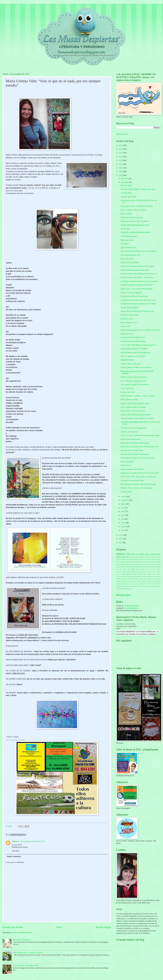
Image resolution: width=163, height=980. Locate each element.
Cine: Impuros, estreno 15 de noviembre (135, 385)
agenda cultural (121, 567)
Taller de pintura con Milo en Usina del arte (136, 367)
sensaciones (120, 586)
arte (146, 567)
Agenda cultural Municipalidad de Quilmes (136, 415)
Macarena (119, 562)
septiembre (125, 500)
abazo (154, 564)
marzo (123, 523)
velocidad (126, 589)
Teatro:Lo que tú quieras (129, 432)
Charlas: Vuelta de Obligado (130, 364)
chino (129, 572)
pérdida (149, 584)
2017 (121, 535)
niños (150, 579)
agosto (124, 504)
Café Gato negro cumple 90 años (132, 469)
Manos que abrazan (127, 240)
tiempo (148, 586)
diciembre (125, 179)
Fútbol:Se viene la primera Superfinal (134, 377)
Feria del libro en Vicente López (132, 450)
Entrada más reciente (13, 927)
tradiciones (125, 557)
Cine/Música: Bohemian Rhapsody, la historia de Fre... (140, 281)
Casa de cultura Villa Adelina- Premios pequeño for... (139, 345)
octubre (124, 497)
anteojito (138, 567)
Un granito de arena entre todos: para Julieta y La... (138, 300)
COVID (148, 557)
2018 (121, 175)
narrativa (145, 579)
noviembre (125, 182)
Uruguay (144, 564)
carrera (148, 569)
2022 (121, 160)
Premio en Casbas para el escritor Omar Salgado (137, 266)
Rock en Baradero (127, 259)
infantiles (119, 579)
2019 (121, 172)
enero (123, 530)
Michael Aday (126, 562)
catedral (124, 572)
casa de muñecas (155, 569)
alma (133, 554)
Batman (137, 557)
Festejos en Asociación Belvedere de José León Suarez (140, 473)
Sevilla (139, 564)
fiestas (159, 574)
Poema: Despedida (127, 462)
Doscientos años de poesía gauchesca (133, 428)
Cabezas (153, 557)
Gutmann (154, 559)
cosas (154, 572)
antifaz (143, 567)
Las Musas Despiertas (131, 606)
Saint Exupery (120, 564)
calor (137, 569)
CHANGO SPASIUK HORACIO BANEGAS (137, 285)
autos (118, 569)
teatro (129, 554)
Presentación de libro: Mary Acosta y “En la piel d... (139, 251)
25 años (132, 557)
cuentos (118, 574)
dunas (134, 574)
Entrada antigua (103, 927)
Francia (142, 559)
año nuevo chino (125, 569)
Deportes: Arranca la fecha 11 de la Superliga (136, 488)
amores (127, 567)
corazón (149, 572)
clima (139, 572)
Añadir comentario (14, 856)
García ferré (148, 559)
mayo (123, 515)
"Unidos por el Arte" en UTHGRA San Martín (137, 206)
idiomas (158, 576)
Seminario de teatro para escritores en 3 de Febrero (138, 304)
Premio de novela (127, 319)
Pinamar (158, 562)
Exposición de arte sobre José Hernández (135, 443)
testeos (144, 586)
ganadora (131, 576)
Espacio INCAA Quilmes (129, 262)
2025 (121, 149)
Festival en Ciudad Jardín (129, 315)
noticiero (154, 579)
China (118, 559)
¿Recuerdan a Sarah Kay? (22, 940)
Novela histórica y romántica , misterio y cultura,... (138, 396)
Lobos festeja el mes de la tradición (133, 411)
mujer (141, 579)
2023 (121, 157)
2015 (121, 543)
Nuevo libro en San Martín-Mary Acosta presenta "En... (140, 447)
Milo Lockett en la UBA (129, 400)
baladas (133, 569)
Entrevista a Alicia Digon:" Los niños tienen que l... (139, 189)
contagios (144, 572)
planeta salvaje (146, 581)
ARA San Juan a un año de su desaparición (136, 353)
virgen (131, 589)
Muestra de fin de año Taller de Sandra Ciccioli (137, 311)
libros (147, 554)
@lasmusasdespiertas (131, 608)
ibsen (154, 576)
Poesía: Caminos (126, 214)
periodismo (129, 581)
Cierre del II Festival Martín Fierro (133, 337)
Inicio (59, 927)
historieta (150, 576)
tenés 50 (139, 586)
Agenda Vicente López (129, 248)
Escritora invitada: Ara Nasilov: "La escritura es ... (138, 278)
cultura (123, 574)
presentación (125, 584)
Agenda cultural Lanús (129, 197)
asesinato (158, 567)
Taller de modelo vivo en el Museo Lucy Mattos (137, 418)
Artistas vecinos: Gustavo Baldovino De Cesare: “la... (139, 274)
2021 (121, 164)
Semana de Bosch (127, 334)
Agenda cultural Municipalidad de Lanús (135, 225)
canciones (142, 569)
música (153, 554)
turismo (158, 586)
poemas (158, 581)
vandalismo (119, 589)
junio (123, 511)
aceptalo (158, 564)
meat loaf (128, 579)
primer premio (134, 584)
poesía (118, 557)
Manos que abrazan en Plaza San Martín (135, 221)
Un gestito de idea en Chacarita (131, 218)
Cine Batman (124, 559)
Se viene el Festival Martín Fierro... (133, 480)
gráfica (140, 576)
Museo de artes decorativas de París (145, 562)
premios (119, 584)
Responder (16, 851)
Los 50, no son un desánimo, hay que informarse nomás (140, 435)
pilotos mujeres (137, 581)
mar (123, 579)
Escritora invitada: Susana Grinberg (133, 341)
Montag (133, 562)
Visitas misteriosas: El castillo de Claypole (28, 953)
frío (127, 576)
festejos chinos (152, 574)
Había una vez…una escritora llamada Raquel (137, 289)
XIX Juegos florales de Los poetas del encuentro (137, 458)
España (137, 559)
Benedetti (142, 557)
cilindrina (134, 572)
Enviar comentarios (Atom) (22, 932)
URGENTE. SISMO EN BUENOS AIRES (135, 232)
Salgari (127, 564)
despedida (129, 574)
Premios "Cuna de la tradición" (131, 293)
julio (123, 508)
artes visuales (151, 567)
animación (132, 567)
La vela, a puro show (128, 392)
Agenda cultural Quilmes (129, 307)
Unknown (16, 841)
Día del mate (125, 229)
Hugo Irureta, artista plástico (131, 439)
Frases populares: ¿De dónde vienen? (26, 966)
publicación (142, 584)
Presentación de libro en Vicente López (134, 296)
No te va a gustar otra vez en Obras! (133, 356)
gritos (136, 576)
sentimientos (127, 586)
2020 (121, 168)
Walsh (149, 564)
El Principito (131, 559)
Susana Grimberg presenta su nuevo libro (135, 270)
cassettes (119, 572)
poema (158, 554)
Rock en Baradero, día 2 (129, 323)
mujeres (121, 554)
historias (144, 576)
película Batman (121, 581)
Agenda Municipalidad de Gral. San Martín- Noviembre (140, 330)
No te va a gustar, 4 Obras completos (133, 210)
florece (118, 576)
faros (145, 574)
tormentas (153, 586)
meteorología (135, 579)
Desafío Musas (126, 465)
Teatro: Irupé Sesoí (127, 388)
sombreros (134, 586)
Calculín (158, 557)
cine (137, 554)
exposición (140, 574)
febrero (124, 527)
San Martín (133, 564)
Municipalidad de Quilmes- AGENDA (134, 349)
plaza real (153, 581)
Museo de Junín (126, 185)
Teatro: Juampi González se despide (133, 407)
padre (159, 579)
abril (123, 519)
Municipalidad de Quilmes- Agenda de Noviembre (138, 484)
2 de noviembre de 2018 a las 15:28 (32, 841)
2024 (121, 153)
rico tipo (154, 584)
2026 (121, 145)
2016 (121, 539)
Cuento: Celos (126, 326)
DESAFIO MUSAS (127, 360)
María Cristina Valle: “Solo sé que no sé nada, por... (139, 477)
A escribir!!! (125, 244)
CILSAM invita (126, 193)
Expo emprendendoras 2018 (130, 255)
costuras (158, 572)
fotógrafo (123, 576)
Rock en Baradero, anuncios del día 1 (134, 381)
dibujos (142, 554)
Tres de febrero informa (129, 236)
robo (159, 584)
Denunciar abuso (124, 595)
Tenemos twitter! (126, 492)
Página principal (122, 134)
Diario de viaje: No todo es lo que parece (135, 454)
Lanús (159, 559)
